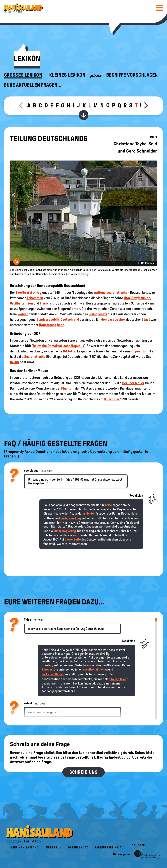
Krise (108, 505)
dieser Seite (73, 539)
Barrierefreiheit (108, 848)
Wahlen (23, 314)
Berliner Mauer (133, 383)
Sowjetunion (141, 298)
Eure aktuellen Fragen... (33, 85)
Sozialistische (35, 357)
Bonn (60, 325)
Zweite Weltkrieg (28, 293)
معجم (96, 75)
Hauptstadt (47, 325)
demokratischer (113, 319)
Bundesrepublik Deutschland (58, 319)
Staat (146, 319)
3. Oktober (112, 399)
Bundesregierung (65, 531)
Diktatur (69, 351)
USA (127, 298)
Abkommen (35, 298)
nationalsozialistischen (112, 293)
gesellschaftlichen (95, 669)
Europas (47, 669)
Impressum (53, 848)
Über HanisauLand (24, 848)
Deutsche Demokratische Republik (58, 346)
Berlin (14, 362)
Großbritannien (21, 303)
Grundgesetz (98, 314)
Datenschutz (78, 848)
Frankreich (48, 303)
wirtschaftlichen (53, 674)
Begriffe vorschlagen (132, 75)
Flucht (66, 388)
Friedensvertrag (70, 518)
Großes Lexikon (23, 75)
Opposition (139, 351)
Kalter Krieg (118, 679)
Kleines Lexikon (67, 75)
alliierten (89, 513)
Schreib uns (83, 772)
